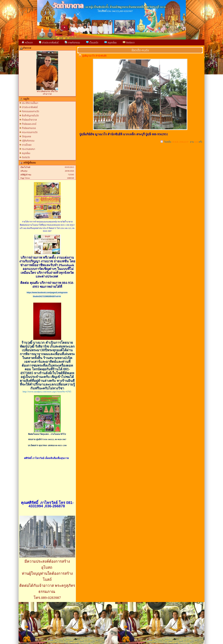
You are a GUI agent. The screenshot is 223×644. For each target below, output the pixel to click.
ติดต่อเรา (129, 42)
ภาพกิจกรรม (72, 42)
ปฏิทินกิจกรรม (28, 141)
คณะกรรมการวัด (30, 132)
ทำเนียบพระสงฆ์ (29, 124)
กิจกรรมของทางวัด (30, 111)
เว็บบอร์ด (92, 42)
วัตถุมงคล (26, 136)
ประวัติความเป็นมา (30, 103)
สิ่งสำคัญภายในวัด (30, 116)
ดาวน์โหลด (27, 145)
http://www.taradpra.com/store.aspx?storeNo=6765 (47, 391)
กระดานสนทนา (28, 149)
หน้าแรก (27, 42)
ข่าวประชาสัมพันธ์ (49, 42)
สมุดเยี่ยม (110, 42)
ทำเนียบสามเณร (29, 128)
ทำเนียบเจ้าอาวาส (29, 120)
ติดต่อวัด (26, 157)
